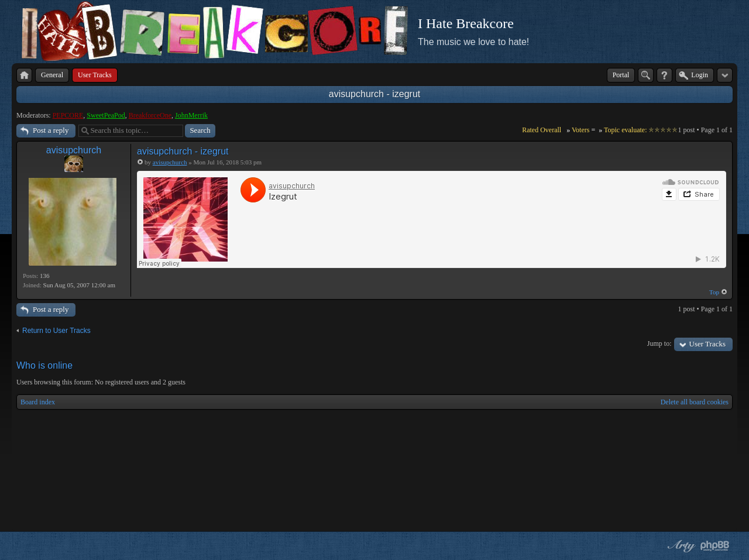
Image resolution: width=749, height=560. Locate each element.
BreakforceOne (150, 115)
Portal (621, 75)
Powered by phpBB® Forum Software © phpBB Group (715, 546)
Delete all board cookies (695, 402)
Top (714, 292)
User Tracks (707, 344)
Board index (38, 402)
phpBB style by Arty (680, 546)
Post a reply (51, 130)
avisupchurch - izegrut (375, 94)
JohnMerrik (191, 115)
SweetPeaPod (106, 115)
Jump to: (659, 343)
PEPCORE (68, 115)
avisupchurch (74, 150)
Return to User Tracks (56, 331)
